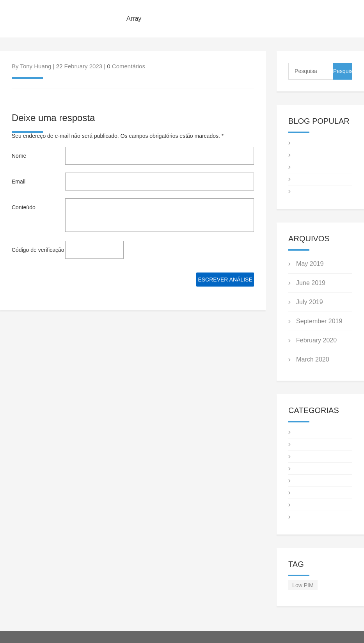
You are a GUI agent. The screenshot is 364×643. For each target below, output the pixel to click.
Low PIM (303, 585)
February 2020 (316, 340)
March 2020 (313, 359)
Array (134, 19)
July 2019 (310, 302)
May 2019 (310, 264)
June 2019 (311, 283)
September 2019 (319, 321)
